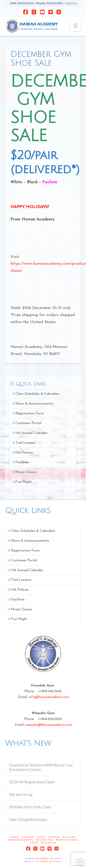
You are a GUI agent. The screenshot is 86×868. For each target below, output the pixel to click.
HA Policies (23, 453)
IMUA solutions (51, 861)
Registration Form (28, 413)
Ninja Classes (24, 472)
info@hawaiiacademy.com (49, 697)
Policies (69, 837)
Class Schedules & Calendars (36, 394)
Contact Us (70, 3)
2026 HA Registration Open (32, 782)
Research (49, 843)
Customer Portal (27, 423)
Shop (41, 837)
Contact (28, 837)
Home (15, 837)
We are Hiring (21, 795)
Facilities (21, 462)
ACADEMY (42, 859)
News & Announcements (33, 404)
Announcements (20, 840)
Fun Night (22, 482)
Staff (34, 843)
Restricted (44, 840)
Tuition (54, 837)
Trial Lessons (24, 443)
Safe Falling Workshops (28, 820)
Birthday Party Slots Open (30, 807)
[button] (75, 26)
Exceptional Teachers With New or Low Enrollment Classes (41, 767)
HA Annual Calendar (30, 433)
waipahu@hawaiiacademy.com (48, 725)
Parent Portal (67, 840)
